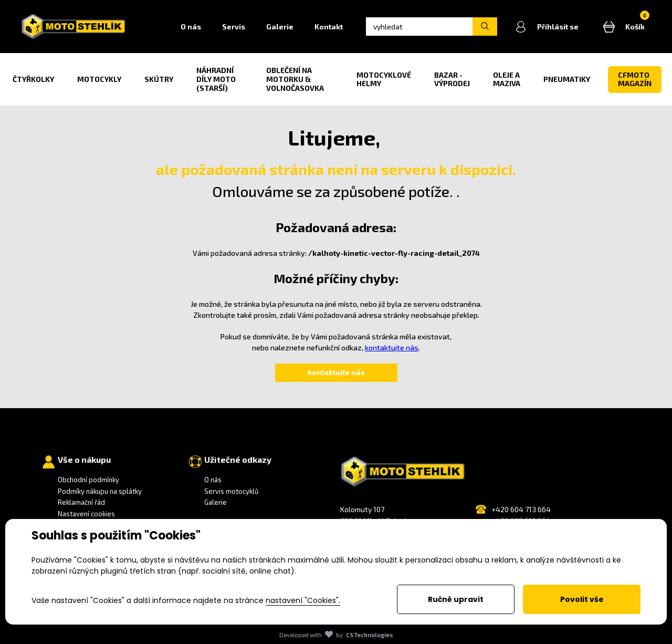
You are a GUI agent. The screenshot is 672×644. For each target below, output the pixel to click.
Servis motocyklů (231, 491)
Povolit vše (582, 599)
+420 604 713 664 (521, 509)
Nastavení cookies (86, 514)
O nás (191, 27)
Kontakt (329, 27)
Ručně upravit (456, 599)
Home (154, 27)
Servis (234, 27)
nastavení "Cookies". (303, 600)
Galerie (280, 27)
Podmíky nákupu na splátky (100, 491)
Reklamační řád (81, 502)
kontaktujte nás (392, 347)
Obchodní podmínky (88, 480)
